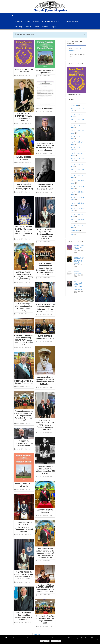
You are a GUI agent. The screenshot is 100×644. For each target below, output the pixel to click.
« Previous (38, 634)
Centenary (74, 105)
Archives (18, 21)
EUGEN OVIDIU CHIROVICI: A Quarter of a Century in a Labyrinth (79, 260)
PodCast (28, 27)
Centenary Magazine (71, 21)
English (55, 27)
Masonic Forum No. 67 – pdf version (79, 247)
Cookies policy (56, 641)
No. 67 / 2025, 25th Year (23, 75)
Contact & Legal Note (41, 27)
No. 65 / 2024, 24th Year (23, 489)
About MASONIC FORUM (51, 21)
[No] (97, 640)
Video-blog (18, 27)
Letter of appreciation (78, 273)
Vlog (73, 234)
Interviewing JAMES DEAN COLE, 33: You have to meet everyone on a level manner (79, 286)
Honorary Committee (32, 21)
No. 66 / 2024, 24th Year (45, 76)
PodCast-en (75, 231)
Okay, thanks (45, 641)
